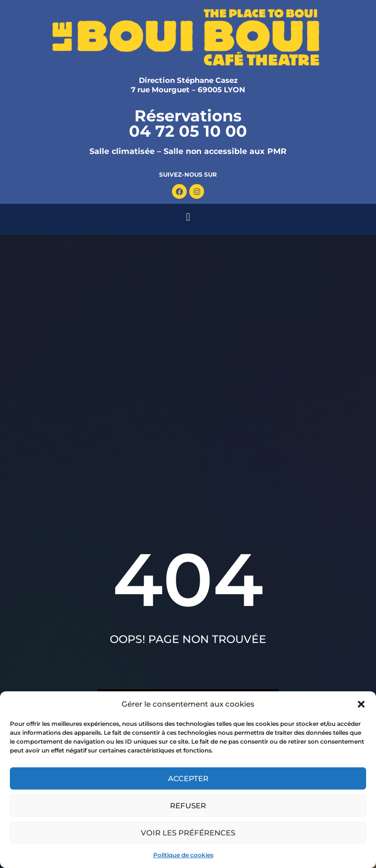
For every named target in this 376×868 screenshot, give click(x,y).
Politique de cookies (183, 855)
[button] (361, 704)
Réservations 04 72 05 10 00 (188, 123)
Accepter (188, 778)
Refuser (188, 806)
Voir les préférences (188, 833)
